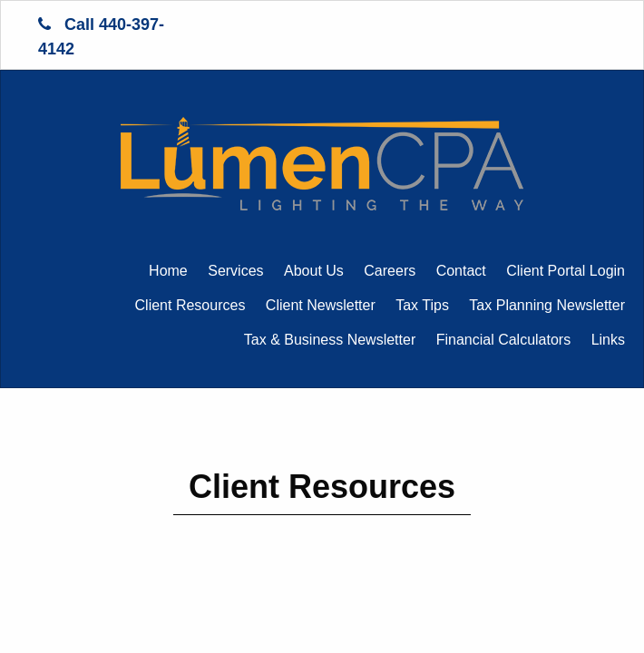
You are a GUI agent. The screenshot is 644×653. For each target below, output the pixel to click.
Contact (461, 271)
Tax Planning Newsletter (547, 305)
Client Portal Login (566, 271)
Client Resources (190, 305)
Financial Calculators (504, 340)
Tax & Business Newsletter (330, 340)
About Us (314, 271)
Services (235, 271)
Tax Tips (422, 305)
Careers (390, 271)
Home (168, 271)
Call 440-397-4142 (101, 37)
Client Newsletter (321, 305)
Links (608, 340)
